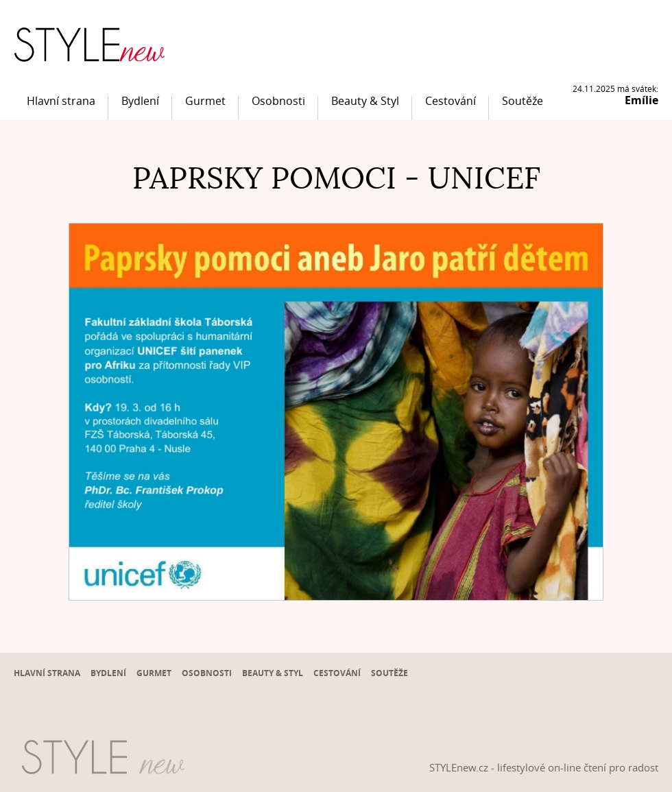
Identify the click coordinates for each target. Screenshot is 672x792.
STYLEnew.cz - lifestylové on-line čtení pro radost (544, 767)
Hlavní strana (61, 101)
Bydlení (140, 101)
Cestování (451, 101)
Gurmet (205, 101)
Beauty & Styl (365, 101)
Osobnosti (278, 101)
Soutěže (523, 101)
